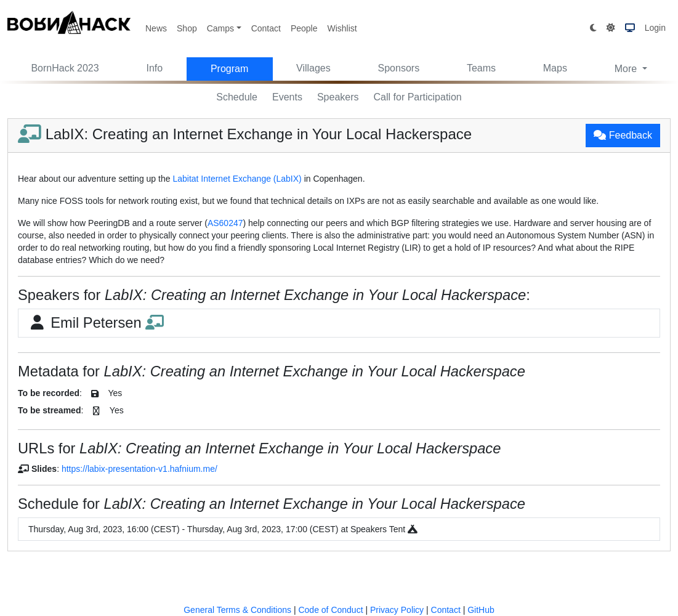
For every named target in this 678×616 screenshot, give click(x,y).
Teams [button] (481, 68)
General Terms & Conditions (237, 610)
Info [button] (154, 68)
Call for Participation (418, 97)
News (156, 28)
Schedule (237, 97)
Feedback (623, 135)
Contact (266, 28)
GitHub (481, 610)
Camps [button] (220, 28)
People (304, 28)
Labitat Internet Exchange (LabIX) (237, 179)
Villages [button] (313, 68)
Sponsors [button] (399, 68)
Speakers (338, 97)
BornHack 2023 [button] (65, 68)
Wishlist (342, 28)
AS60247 (225, 223)
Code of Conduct (330, 610)
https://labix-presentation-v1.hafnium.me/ (139, 469)
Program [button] (229, 69)
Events (287, 97)
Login (655, 28)
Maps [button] (555, 68)
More (627, 69)
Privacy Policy (397, 610)
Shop (187, 28)
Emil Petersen (96, 323)
